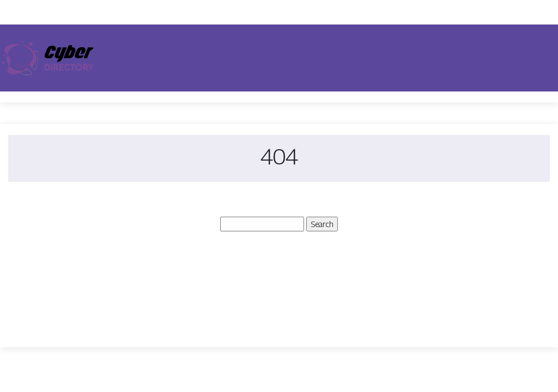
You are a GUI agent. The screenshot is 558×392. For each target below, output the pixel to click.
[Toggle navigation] (543, 58)
